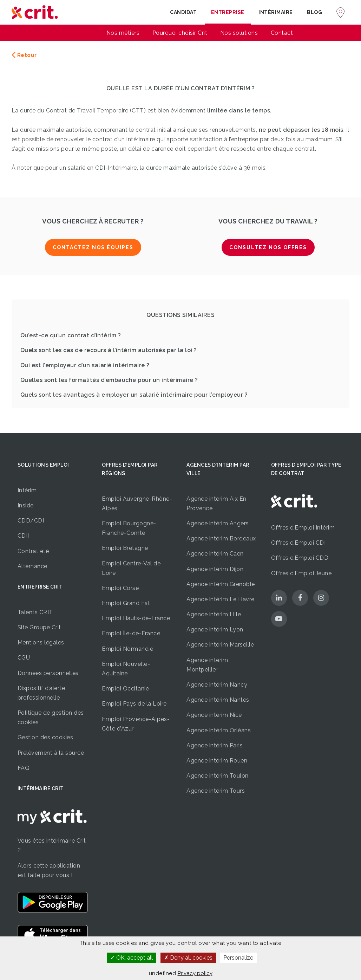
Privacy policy (195, 973)
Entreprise (228, 12)
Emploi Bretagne (125, 548)
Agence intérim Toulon (218, 776)
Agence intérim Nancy (217, 685)
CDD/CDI (31, 521)
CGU (24, 658)
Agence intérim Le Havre (221, 599)
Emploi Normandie (127, 649)
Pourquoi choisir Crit (180, 33)
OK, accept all (132, 958)
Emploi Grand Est (126, 603)
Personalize (238, 958)
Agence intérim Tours (216, 791)
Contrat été (33, 551)
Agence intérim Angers (218, 523)
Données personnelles (48, 673)
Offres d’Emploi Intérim (303, 528)
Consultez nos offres (268, 247)
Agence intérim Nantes (218, 700)
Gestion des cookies (45, 737)
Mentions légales (41, 642)
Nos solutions (239, 33)
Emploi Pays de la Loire (134, 704)
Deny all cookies (188, 958)
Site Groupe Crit (39, 627)
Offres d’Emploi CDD (300, 558)
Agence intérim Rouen (217, 761)
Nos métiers (123, 33)
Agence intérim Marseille (220, 645)
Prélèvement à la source (51, 753)
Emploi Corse (120, 588)
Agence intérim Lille (214, 614)
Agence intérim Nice (214, 715)
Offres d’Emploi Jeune (301, 573)
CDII (23, 536)
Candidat (183, 12)
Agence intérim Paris (215, 745)
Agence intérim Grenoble (221, 584)
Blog (314, 12)
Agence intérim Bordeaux (221, 538)
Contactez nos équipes (93, 247)
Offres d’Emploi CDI (298, 543)
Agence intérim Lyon (215, 629)
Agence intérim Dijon (215, 569)
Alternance (32, 566)
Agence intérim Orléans (219, 730)
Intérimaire (276, 12)
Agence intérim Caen (215, 554)
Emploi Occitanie (125, 689)
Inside (26, 505)
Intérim (27, 490)
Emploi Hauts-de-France (136, 618)
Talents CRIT (35, 612)
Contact (282, 33)
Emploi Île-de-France (131, 633)
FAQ (24, 768)
